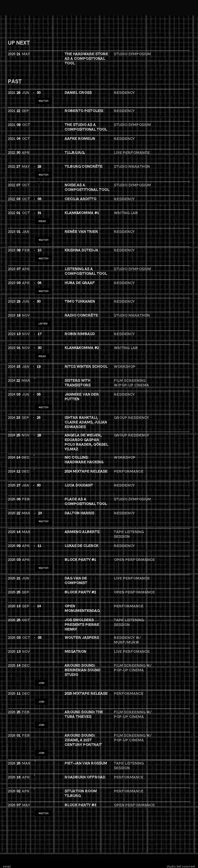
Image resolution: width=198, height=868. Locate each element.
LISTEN (44, 304)
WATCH (44, 98)
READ (43, 213)
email (7, 822)
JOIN (42, 649)
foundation (42, 859)
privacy (40, 863)
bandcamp (11, 838)
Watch (44, 493)
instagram (10, 833)
